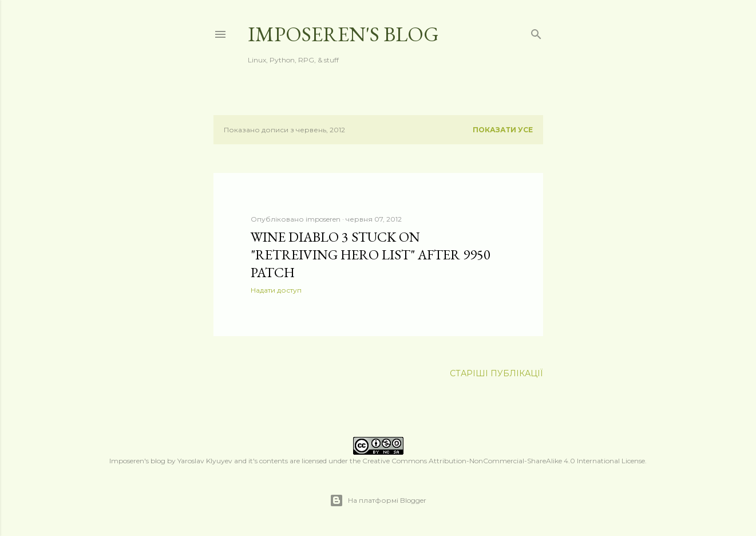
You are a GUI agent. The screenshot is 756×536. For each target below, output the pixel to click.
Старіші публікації (496, 373)
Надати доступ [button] (276, 290)
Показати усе (503, 130)
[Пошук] (536, 32)
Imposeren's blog (343, 34)
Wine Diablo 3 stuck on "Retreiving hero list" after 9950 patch (371, 255)
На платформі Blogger (378, 500)
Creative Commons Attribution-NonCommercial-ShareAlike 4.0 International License (504, 461)
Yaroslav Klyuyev (205, 461)
